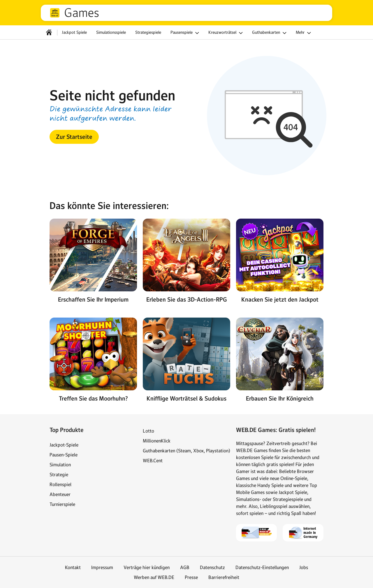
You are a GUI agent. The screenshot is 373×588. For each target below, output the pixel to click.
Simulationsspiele (111, 32)
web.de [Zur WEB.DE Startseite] (55, 13)
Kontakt (73, 567)
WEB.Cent (153, 461)
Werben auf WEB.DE (154, 577)
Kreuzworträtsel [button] (226, 33)
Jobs (304, 567)
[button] (74, 137)
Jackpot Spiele (74, 32)
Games (82, 13)
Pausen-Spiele (64, 455)
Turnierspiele (62, 504)
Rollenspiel (60, 484)
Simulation (60, 465)
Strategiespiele (148, 32)
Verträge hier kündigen (147, 567)
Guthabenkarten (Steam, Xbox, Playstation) (186, 451)
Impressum (102, 567)
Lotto (148, 431)
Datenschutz (212, 567)
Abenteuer (60, 494)
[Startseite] (49, 32)
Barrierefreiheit (224, 577)
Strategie (59, 474)
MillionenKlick (157, 441)
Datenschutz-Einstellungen (262, 567)
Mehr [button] (304, 33)
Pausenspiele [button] (186, 33)
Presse (191, 577)
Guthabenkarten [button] (270, 33)
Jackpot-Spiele (64, 445)
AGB (185, 567)
